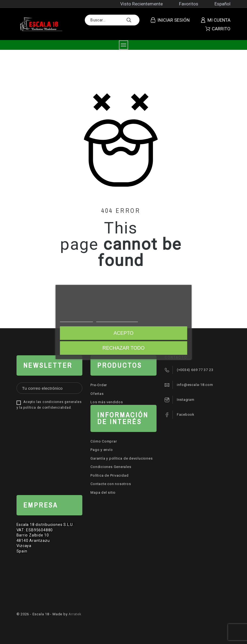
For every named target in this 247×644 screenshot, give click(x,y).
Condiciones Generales (111, 467)
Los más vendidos (107, 402)
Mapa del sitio (103, 492)
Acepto (123, 333)
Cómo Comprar (104, 441)
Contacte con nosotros (111, 484)
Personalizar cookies (117, 319)
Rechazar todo (123, 348)
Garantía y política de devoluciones (121, 458)
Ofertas (97, 394)
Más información (76, 319)
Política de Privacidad (109, 475)
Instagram (186, 400)
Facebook (186, 414)
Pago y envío (102, 450)
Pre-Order (99, 385)
